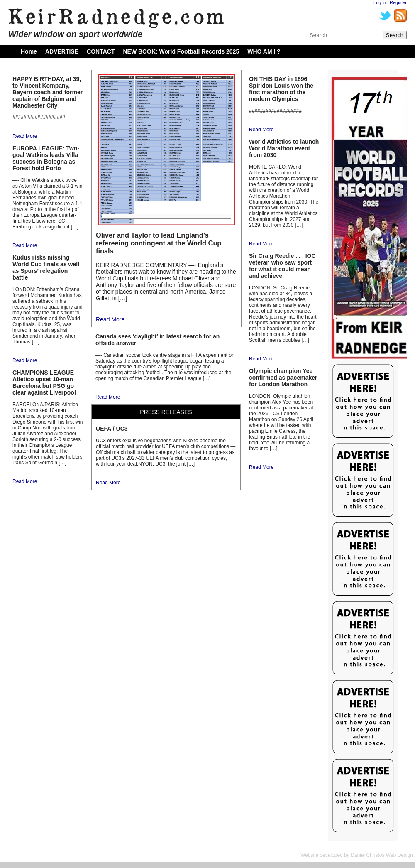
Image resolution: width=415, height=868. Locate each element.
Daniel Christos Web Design (382, 855)
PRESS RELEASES (166, 412)
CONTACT (101, 51)
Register (398, 2)
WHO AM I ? (264, 51)
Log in (380, 2)
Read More (25, 136)
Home (29, 51)
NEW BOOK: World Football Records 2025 (181, 51)
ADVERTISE (62, 51)
